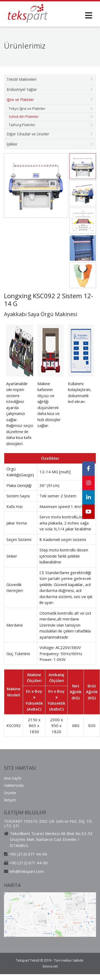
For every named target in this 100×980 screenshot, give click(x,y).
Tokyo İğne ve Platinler (27, 108)
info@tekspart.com (27, 871)
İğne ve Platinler (20, 100)
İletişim (10, 800)
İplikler (12, 144)
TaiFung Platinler (22, 125)
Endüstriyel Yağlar (22, 89)
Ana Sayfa (13, 778)
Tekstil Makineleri (21, 79)
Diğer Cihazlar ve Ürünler (28, 134)
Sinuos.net (50, 966)
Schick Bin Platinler (24, 116)
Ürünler (10, 793)
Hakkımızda (14, 785)
